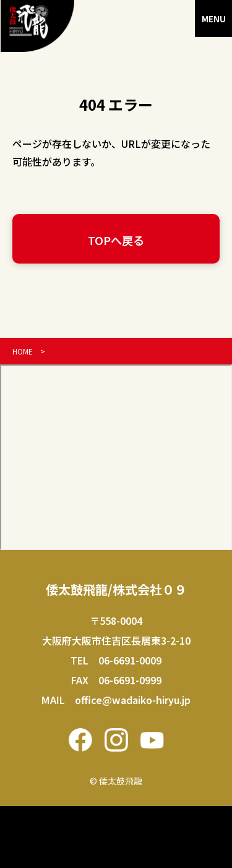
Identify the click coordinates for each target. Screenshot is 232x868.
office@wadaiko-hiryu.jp (133, 700)
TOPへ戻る (116, 240)
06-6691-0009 (130, 660)
